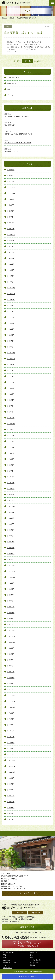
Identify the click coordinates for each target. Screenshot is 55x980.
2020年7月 (11, 524)
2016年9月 (11, 778)
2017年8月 (11, 719)
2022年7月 (11, 382)
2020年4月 (11, 542)
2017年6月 (11, 731)
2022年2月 (11, 412)
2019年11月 (11, 571)
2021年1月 (11, 489)
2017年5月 (11, 737)
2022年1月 (11, 418)
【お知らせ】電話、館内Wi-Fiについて (18, 134)
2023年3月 (11, 335)
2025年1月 (11, 229)
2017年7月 (11, 725)
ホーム (4, 18)
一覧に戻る (27, 61)
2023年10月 (11, 300)
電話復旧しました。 (12, 151)
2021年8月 (11, 447)
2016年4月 (11, 808)
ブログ (12, 18)
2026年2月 (11, 170)
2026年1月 (11, 176)
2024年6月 (11, 258)
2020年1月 (11, 559)
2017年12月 (11, 695)
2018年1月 (11, 689)
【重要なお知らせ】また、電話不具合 (18, 143)
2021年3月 (11, 477)
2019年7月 (11, 595)
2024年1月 (11, 282)
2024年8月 (11, 246)
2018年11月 (11, 636)
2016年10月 (11, 772)
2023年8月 (11, 311)
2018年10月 (11, 642)
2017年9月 (11, 713)
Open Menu (52, 3)
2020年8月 (11, 518)
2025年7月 (11, 205)
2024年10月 (11, 240)
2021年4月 (11, 471)
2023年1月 (11, 347)
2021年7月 (11, 453)
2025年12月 (11, 181)
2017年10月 (11, 707)
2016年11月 (11, 766)
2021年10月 (11, 435)
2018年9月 (11, 648)
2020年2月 (11, 554)
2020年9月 (11, 512)
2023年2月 (11, 341)
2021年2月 (11, 483)
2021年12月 (11, 424)
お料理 (9, 89)
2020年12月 (11, 494)
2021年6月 (11, 459)
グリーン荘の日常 (13, 77)
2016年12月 (11, 760)
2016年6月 (11, 796)
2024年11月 (11, 235)
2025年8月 (11, 199)
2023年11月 (11, 294)
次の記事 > (38, 61)
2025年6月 (11, 211)
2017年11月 (11, 701)
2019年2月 (11, 619)
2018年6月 (11, 666)
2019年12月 (11, 565)
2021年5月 (11, 465)
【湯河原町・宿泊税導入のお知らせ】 (18, 116)
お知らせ (10, 95)
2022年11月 (11, 359)
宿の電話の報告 (10, 125)
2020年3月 (11, 548)
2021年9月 (11, 441)
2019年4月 (11, 613)
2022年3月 (11, 406)
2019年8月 (11, 589)
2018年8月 (11, 654)
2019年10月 (11, 577)
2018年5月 (11, 672)
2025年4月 (11, 217)
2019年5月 (11, 607)
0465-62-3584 (17, 937)
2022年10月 (11, 365)
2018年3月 (11, 684)
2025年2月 (11, 223)
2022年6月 (11, 388)
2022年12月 (11, 353)
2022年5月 (11, 394)
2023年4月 (11, 329)
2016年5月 (11, 802)
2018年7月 (11, 660)
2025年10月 (11, 193)
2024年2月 (11, 276)
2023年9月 (11, 305)
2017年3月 (11, 748)
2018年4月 (11, 678)
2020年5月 (11, 536)
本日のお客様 (11, 83)
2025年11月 (11, 187)
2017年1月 (11, 754)
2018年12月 (11, 630)
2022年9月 (11, 370)
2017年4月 (11, 743)
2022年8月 (11, 376)
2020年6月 (11, 530)
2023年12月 (11, 288)
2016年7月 (11, 790)
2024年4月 (11, 264)
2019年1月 (11, 624)
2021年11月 (11, 430)
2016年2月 (11, 819)
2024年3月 (11, 270)
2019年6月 (11, 601)
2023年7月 (11, 317)
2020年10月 (11, 506)
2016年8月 (11, 784)
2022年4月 (11, 400)
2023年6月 (11, 323)
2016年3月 (11, 813)
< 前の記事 (17, 61)
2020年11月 (11, 500)
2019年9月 (11, 583)
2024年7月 (11, 252)
